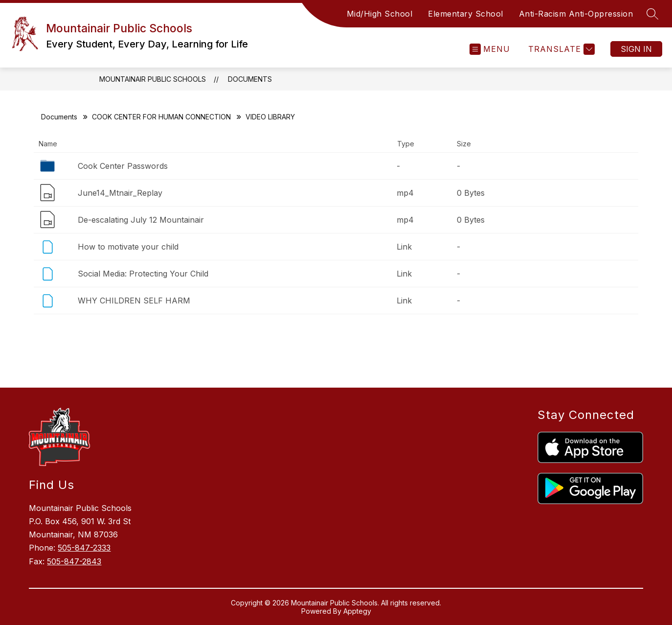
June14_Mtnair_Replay (120, 193)
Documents (250, 79)
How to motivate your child (128, 247)
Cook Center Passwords (123, 166)
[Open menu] (490, 49)
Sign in (636, 49)
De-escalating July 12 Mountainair (141, 220)
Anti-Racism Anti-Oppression (576, 14)
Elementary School (466, 14)
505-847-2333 (84, 548)
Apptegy (357, 611)
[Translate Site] (560, 49)
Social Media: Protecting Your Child (143, 274)
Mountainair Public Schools (153, 79)
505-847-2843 (74, 561)
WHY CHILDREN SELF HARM (134, 301)
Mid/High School (380, 14)
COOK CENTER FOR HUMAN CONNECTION (161, 117)
